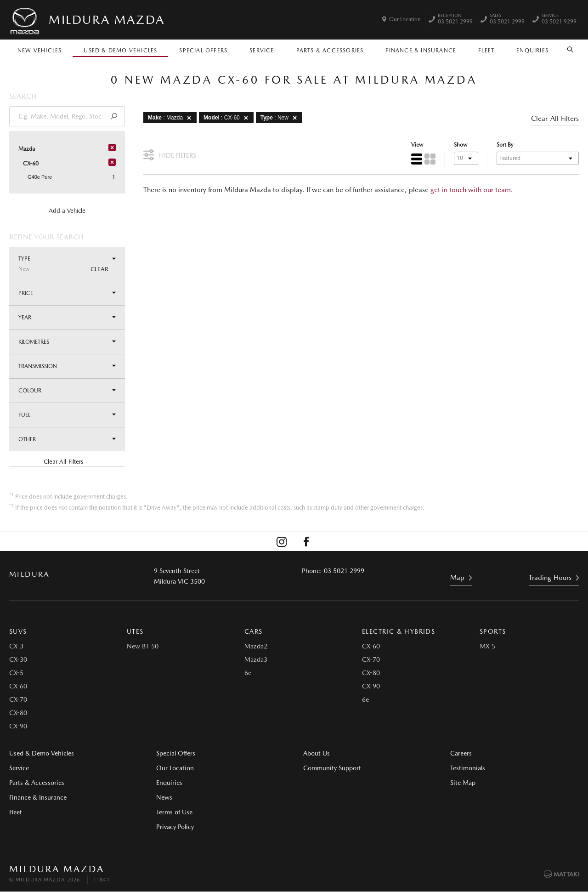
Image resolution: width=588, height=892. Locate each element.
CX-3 (16, 646)
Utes (135, 631)
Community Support (332, 768)
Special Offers (203, 51)
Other (67, 439)
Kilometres (67, 342)
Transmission (67, 366)
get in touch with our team (471, 190)
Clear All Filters (63, 462)
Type (67, 264)
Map (457, 578)
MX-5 (487, 646)
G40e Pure (40, 177)
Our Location (405, 19)
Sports (493, 631)
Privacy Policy (175, 827)
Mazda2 (256, 646)
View (417, 145)
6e (248, 673)
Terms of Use (174, 812)
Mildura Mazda (107, 20)
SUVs (18, 631)
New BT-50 (143, 646)
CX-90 (18, 726)
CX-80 (18, 713)
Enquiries (532, 51)
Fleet (486, 51)
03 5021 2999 (455, 20)
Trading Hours (550, 578)
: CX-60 (227, 118)
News (164, 797)
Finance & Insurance (421, 51)
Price (67, 293)
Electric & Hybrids (399, 631)
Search (567, 50)
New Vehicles (40, 51)
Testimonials (468, 768)
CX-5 (16, 673)
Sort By (505, 145)
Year (67, 317)
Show (461, 145)
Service (262, 51)
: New (280, 118)
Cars (254, 631)
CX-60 (18, 686)
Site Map (463, 783)
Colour (67, 390)
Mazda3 (256, 659)
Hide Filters (170, 154)
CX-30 (18, 659)
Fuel (67, 415)
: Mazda (171, 118)
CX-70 (18, 699)
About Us (317, 753)
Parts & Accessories (330, 51)
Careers (461, 753)
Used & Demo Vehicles (120, 51)
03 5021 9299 (559, 20)
